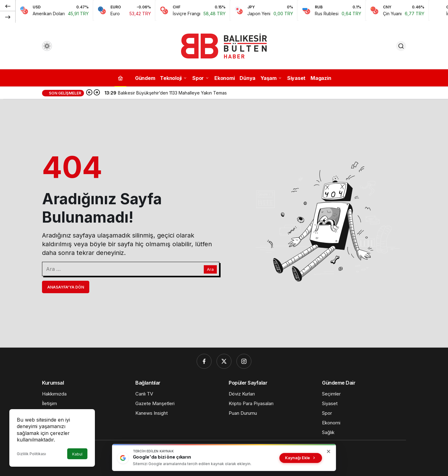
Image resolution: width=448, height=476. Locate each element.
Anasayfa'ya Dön (66, 287)
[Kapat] (329, 451)
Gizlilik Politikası (31, 454)
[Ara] (401, 46)
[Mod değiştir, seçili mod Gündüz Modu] (47, 46)
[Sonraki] (8, 17)
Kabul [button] (77, 454)
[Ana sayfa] (120, 78)
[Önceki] (8, 6)
